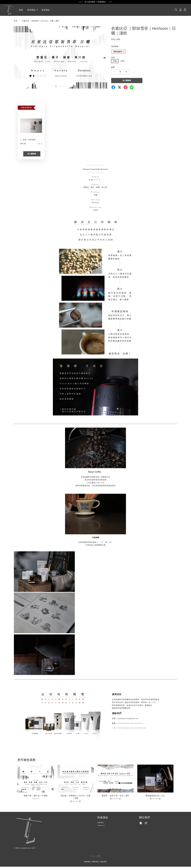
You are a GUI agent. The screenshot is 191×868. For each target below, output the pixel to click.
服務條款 (87, 863)
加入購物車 (32, 155)
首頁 (21, 10)
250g (122, 62)
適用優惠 (115, 48)
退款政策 (104, 863)
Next (104, 59)
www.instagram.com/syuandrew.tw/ (132, 729)
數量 (113, 69)
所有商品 (33, 10)
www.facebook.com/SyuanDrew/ (131, 725)
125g (115, 62)
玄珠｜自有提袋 (28, 141)
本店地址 (46, 10)
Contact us (101, 827)
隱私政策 (95, 863)
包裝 (113, 59)
